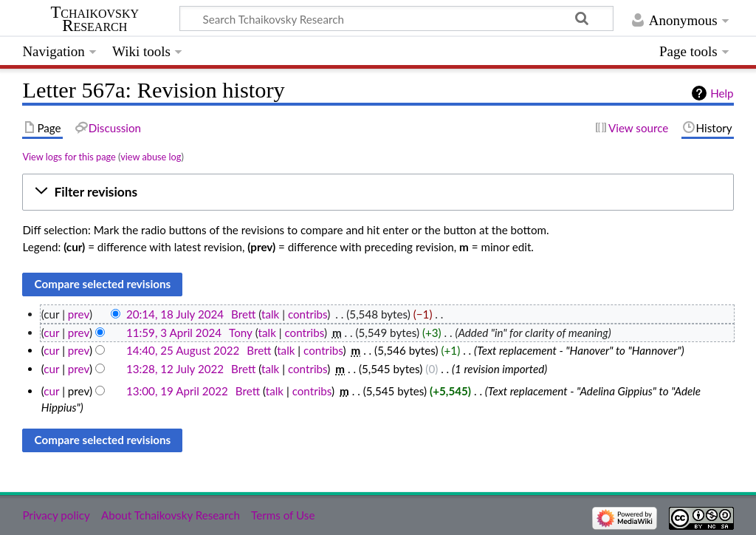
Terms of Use (283, 515)
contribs (307, 314)
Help (722, 93)
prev (79, 314)
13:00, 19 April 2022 (177, 391)
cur (51, 333)
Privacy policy (56, 515)
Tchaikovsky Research (94, 19)
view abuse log (151, 157)
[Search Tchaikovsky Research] (396, 18)
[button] (378, 192)
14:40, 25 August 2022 (183, 350)
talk (270, 314)
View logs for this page (69, 157)
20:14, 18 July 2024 (175, 314)
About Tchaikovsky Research (171, 515)
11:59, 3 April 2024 (174, 333)
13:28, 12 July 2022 (175, 369)
